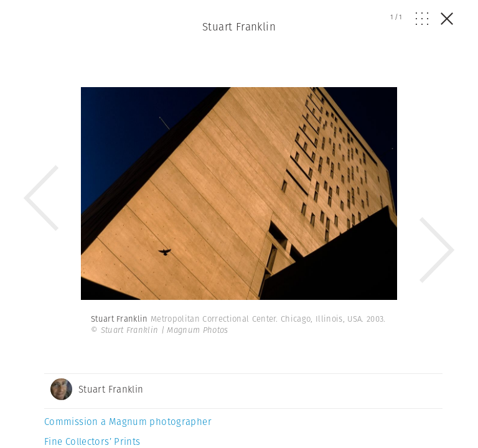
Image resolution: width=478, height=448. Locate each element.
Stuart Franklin (239, 27)
